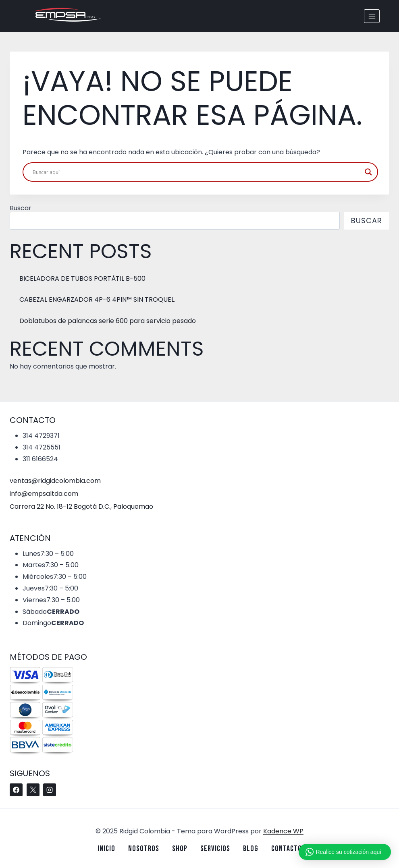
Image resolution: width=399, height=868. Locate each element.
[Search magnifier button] (368, 172)
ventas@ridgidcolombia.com (55, 481)
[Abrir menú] (372, 16)
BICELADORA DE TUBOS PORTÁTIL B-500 (82, 279)
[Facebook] (16, 790)
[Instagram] (50, 790)
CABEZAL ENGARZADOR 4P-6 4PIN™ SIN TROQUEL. (97, 299)
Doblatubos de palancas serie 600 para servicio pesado (108, 321)
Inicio (106, 849)
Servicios (215, 849)
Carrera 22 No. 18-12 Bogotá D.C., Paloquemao (81, 507)
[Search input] (197, 172)
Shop (180, 849)
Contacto (287, 849)
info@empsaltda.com (44, 494)
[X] (33, 790)
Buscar (21, 208)
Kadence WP (283, 831)
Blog (251, 849)
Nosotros (144, 849)
